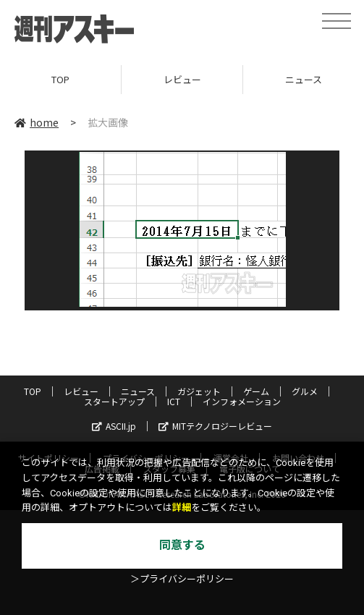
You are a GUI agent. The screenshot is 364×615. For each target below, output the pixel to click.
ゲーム (256, 391)
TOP (60, 79)
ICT (174, 401)
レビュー (182, 79)
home (37, 122)
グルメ (305, 391)
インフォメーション (242, 401)
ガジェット (199, 391)
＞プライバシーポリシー (182, 579)
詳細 (182, 508)
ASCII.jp (114, 426)
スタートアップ (114, 401)
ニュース (138, 391)
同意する (182, 545)
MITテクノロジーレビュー (215, 426)
